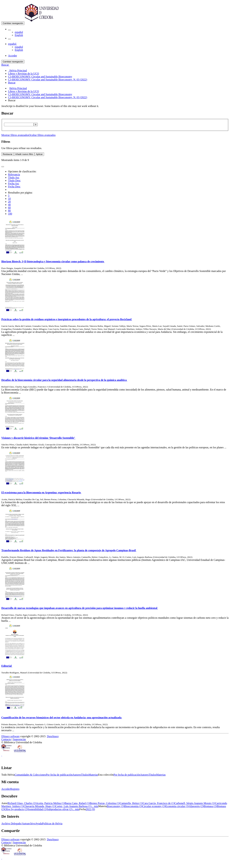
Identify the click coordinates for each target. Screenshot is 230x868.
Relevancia (14, 174)
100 (10, 214)
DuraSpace (53, 736)
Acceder (6, 789)
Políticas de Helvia (52, 823)
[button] (9, 30)
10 (9, 199)
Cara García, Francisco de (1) (159, 803)
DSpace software (10, 736)
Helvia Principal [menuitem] (17, 71)
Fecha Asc (14, 184)
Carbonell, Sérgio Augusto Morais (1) (195, 803)
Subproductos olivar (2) (60, 809)
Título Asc (14, 177)
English (19, 35)
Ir (36, 124)
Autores (77, 775)
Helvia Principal (18, 88)
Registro (15, 789)
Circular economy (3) (154, 806)
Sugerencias (19, 739)
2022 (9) (90, 809)
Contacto (6, 739)
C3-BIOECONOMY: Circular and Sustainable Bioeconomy (40, 94)
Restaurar (8, 154)
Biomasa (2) (210, 806)
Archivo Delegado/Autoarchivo (18, 823)
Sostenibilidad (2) (37, 809)
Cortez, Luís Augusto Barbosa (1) (73, 806)
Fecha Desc (14, 187)
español (19, 32)
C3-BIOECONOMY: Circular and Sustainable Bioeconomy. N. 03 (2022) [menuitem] (48, 80)
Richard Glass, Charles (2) (22, 803)
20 (9, 202)
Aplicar (39, 154)
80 (9, 211)
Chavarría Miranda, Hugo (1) (40, 806)
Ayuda (39, 823)
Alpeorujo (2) (196, 806)
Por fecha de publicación (59, 775)
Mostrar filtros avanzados (15, 135)
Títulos (85, 775)
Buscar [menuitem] (12, 83)
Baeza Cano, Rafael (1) (77, 803)
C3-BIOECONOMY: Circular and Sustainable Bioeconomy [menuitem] (40, 77)
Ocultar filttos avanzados (42, 135)
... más (95, 806)
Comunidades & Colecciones (30, 775)
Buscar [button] (5, 65)
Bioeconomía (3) (133, 806)
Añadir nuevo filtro (24, 154)
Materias (93, 775)
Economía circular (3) (177, 806)
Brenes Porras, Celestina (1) (105, 803)
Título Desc (14, 180)
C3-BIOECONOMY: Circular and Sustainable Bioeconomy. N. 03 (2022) (48, 97)
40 (9, 205)
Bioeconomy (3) (115, 806)
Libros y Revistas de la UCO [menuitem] (23, 74)
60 (9, 208)
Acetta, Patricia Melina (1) (50, 803)
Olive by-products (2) (16, 809)
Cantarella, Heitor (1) (131, 803)
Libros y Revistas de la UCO (23, 91)
